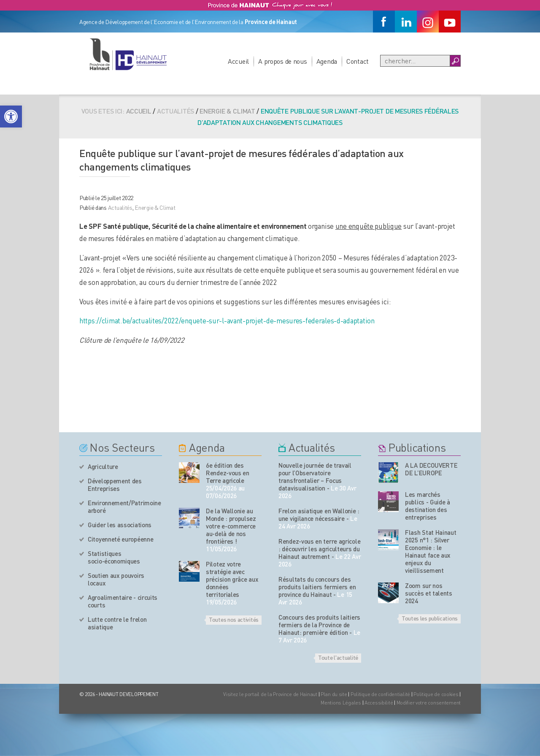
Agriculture (103, 466)
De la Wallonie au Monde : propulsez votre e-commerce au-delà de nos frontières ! (231, 526)
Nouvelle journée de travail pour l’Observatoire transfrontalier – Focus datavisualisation (315, 477)
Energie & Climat (227, 111)
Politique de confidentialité (381, 694)
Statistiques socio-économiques (114, 557)
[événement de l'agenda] (189, 473)
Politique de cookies (436, 694)
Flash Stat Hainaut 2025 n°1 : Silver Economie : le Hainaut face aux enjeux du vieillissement (431, 551)
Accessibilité (379, 703)
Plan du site (334, 694)
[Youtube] (450, 22)
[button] (11, 117)
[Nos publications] (388, 473)
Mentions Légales (341, 703)
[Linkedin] (406, 22)
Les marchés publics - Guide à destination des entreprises (428, 506)
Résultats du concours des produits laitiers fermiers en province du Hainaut (317, 587)
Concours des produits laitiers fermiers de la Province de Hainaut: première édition (319, 625)
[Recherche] (415, 61)
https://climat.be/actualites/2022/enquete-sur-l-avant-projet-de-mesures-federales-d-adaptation (227, 320)
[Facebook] (384, 22)
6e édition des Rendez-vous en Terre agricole (228, 473)
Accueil (238, 61)
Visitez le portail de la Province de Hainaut (270, 694)
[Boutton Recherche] (455, 61)
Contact (358, 61)
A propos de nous (283, 61)
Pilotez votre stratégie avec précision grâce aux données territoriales (232, 579)
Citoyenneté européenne (120, 539)
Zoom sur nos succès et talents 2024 (429, 593)
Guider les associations (120, 525)
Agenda (327, 61)
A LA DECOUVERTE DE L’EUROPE (431, 469)
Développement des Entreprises (115, 485)
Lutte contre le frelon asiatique (117, 623)
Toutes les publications (430, 618)
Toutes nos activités (234, 619)
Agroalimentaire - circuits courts (123, 601)
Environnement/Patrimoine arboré (124, 507)
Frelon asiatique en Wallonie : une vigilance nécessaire (319, 515)
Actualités (120, 207)
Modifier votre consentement (429, 703)
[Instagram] (428, 22)
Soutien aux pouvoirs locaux (116, 579)
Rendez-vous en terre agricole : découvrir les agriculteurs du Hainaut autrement (319, 549)
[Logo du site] (128, 54)
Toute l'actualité (338, 657)
